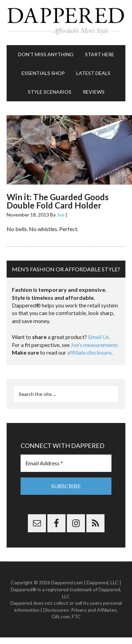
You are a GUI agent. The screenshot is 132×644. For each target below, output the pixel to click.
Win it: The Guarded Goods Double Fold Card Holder (58, 201)
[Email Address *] (66, 463)
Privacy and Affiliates (94, 610)
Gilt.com (61, 616)
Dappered (66, 23)
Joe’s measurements (94, 345)
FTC (76, 616)
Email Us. (99, 337)
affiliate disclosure (89, 352)
